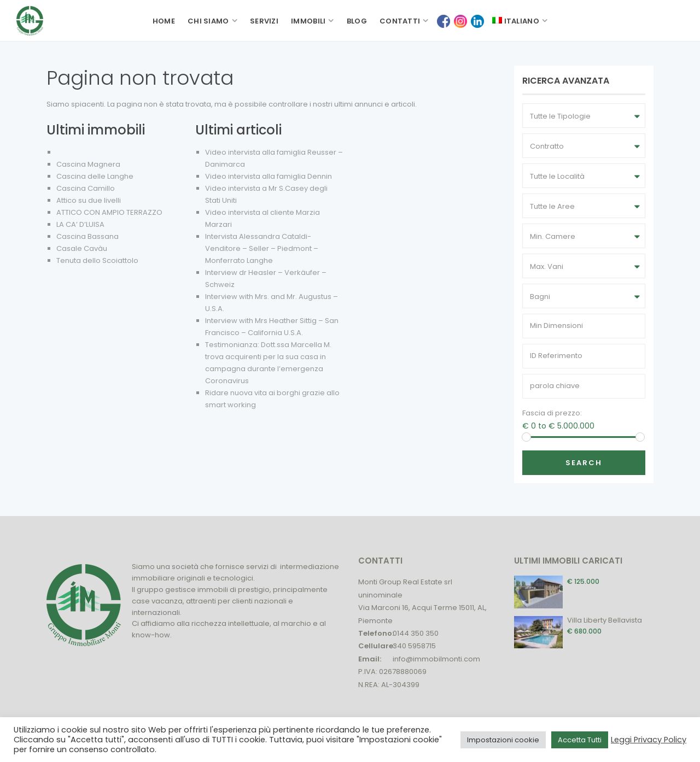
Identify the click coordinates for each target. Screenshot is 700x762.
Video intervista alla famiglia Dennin (269, 176)
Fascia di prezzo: (552, 413)
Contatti (400, 21)
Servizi (264, 21)
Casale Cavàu (82, 248)
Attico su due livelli (89, 200)
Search (584, 463)
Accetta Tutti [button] (580, 740)
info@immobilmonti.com (436, 659)
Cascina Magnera (88, 164)
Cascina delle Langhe (95, 176)
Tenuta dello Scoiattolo (97, 260)
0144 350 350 (416, 633)
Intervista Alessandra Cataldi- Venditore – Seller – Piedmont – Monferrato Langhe (262, 248)
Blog (357, 21)
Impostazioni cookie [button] (503, 740)
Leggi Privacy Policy (649, 740)
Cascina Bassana (87, 236)
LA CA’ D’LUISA (80, 224)
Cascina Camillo (86, 188)
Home (164, 21)
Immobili (308, 21)
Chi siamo (208, 21)
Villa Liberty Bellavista (605, 620)
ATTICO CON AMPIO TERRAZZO (109, 212)
